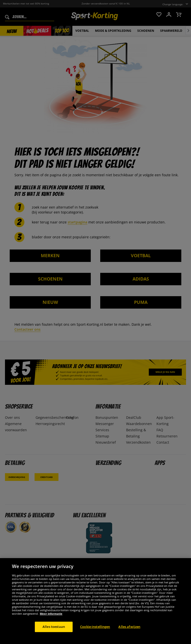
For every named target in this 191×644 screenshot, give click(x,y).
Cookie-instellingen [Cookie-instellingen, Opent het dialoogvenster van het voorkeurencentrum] (95, 631)
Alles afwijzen (129, 631)
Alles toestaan (54, 631)
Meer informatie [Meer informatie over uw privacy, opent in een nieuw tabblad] (51, 618)
